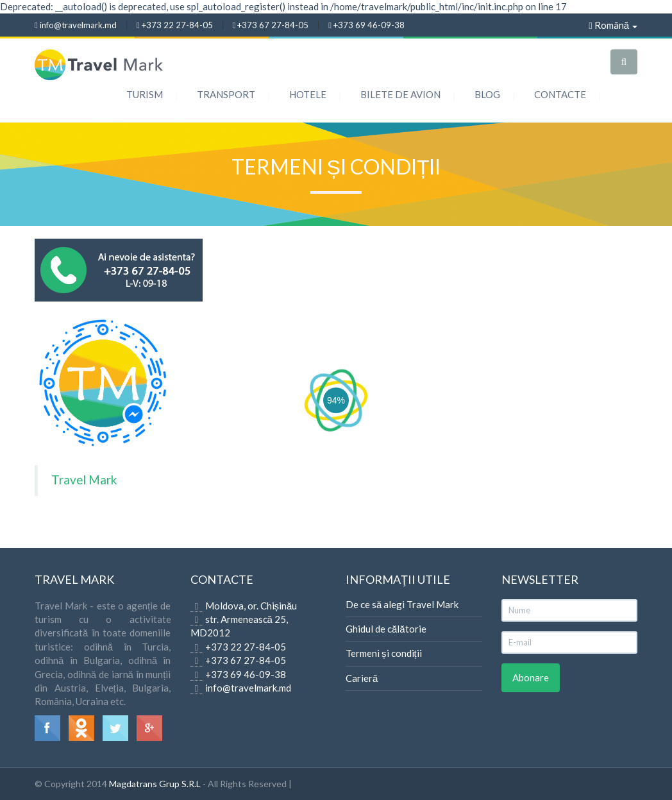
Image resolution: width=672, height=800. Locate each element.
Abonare (531, 677)
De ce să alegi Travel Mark (402, 604)
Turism (145, 94)
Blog (487, 94)
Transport (226, 94)
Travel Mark (84, 480)
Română (613, 25)
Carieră (362, 678)
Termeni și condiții (384, 653)
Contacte (560, 94)
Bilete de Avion (400, 94)
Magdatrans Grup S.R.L (155, 784)
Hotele (308, 94)
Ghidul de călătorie (386, 629)
